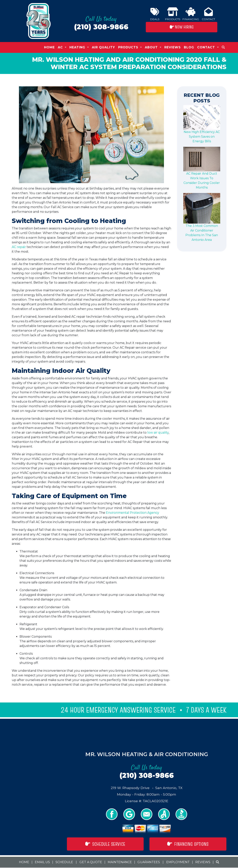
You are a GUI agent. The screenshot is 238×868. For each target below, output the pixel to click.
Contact (208, 14)
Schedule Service (105, 844)
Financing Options (188, 844)
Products (173, 14)
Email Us (42, 862)
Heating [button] (78, 47)
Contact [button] (207, 47)
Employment (178, 862)
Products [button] (129, 47)
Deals (155, 14)
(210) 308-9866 (101, 27)
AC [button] (61, 47)
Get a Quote (91, 862)
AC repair (19, 247)
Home (49, 47)
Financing (191, 14)
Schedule (64, 862)
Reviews (173, 47)
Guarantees (149, 862)
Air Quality (103, 47)
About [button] (152, 47)
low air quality (158, 433)
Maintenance (120, 862)
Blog (189, 47)
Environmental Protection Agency (133, 513)
